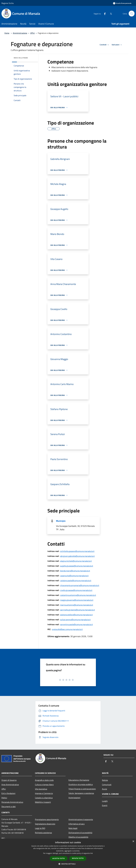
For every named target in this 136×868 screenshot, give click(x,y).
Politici (4, 798)
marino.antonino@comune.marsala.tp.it (77, 605)
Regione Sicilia (8, 3)
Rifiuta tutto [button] (78, 858)
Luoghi (105, 801)
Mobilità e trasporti (43, 802)
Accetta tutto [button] (59, 858)
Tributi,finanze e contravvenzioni (82, 789)
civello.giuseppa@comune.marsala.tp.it (76, 590)
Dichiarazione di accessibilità (80, 833)
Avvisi (105, 789)
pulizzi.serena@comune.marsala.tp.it (75, 620)
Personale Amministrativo (12, 802)
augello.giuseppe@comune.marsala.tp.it (77, 566)
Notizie (105, 780)
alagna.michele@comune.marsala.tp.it (76, 561)
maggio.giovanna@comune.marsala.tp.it (77, 600)
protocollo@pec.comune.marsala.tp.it (67, 629)
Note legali (73, 828)
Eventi (105, 805)
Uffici (32, 33)
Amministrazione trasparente (81, 819)
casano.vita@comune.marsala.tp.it (74, 576)
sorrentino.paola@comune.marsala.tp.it (76, 624)
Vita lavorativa (41, 789)
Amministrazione (20, 33)
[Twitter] (110, 13)
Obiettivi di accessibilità (78, 837)
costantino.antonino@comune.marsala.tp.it (78, 595)
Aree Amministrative (10, 785)
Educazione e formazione (79, 780)
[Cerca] (132, 14)
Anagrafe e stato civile (44, 780)
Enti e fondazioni (8, 793)
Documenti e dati (9, 806)
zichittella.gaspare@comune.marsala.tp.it (77, 551)
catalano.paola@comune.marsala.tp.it (76, 580)
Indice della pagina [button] (21, 58)
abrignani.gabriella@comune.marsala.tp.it (77, 556)
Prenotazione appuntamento (47, 819)
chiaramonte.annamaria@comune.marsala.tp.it (80, 585)
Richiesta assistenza (43, 833)
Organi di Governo (9, 780)
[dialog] (68, 853)
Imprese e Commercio (44, 793)
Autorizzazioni (74, 798)
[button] (68, 864)
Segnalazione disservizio (45, 824)
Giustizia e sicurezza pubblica (81, 784)
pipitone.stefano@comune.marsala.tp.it (76, 615)
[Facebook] (104, 13)
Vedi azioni (117, 45)
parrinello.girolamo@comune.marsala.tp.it (78, 610)
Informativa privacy (77, 824)
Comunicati (107, 785)
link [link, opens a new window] (92, 853)
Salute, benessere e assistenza (81, 793)
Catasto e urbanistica (44, 798)
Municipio (61, 521)
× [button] (133, 841)
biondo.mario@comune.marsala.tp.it (75, 571)
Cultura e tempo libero (44, 785)
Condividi (105, 45)
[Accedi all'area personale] (122, 3)
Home (7, 33)
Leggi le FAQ (40, 828)
